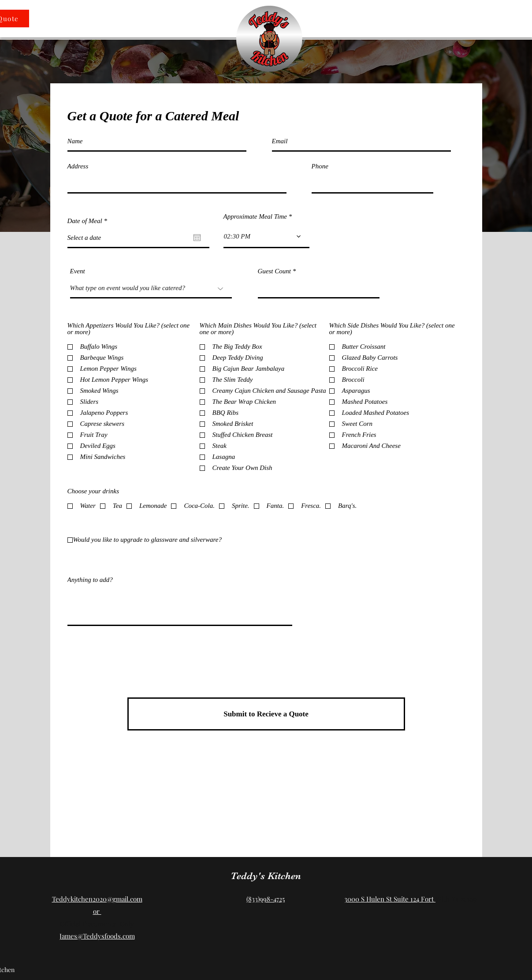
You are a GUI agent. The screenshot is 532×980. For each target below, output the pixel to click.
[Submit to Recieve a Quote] (266, 714)
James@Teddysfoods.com (97, 936)
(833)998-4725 (266, 899)
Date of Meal (89, 221)
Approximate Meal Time (255, 217)
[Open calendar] (197, 238)
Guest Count (274, 271)
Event (78, 271)
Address (78, 166)
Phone (320, 166)
